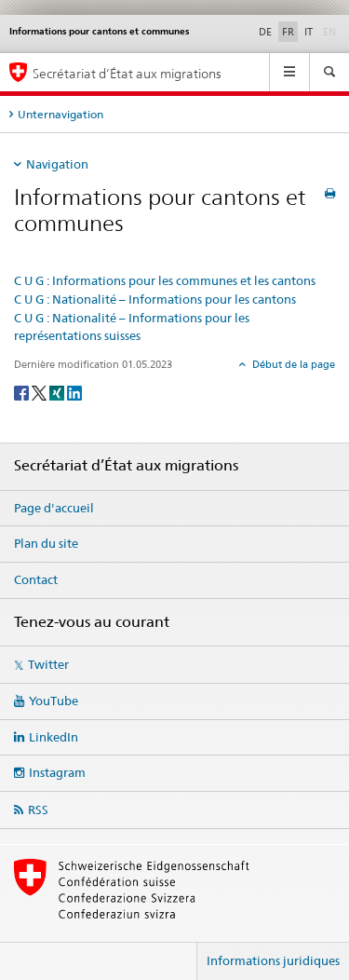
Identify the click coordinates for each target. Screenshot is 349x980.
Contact (36, 579)
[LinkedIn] (74, 393)
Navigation (57, 164)
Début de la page (292, 364)
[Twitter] (40, 393)
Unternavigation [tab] (60, 114)
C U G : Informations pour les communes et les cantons (165, 280)
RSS (38, 810)
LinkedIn (54, 737)
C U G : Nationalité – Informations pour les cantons (155, 299)
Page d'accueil (54, 508)
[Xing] (58, 393)
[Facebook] (23, 393)
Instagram (57, 772)
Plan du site (46, 543)
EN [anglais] (331, 31)
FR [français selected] (288, 32)
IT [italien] (309, 32)
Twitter (48, 664)
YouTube (54, 701)
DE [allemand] (265, 32)
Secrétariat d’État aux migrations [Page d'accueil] (127, 73)
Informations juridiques (273, 960)
